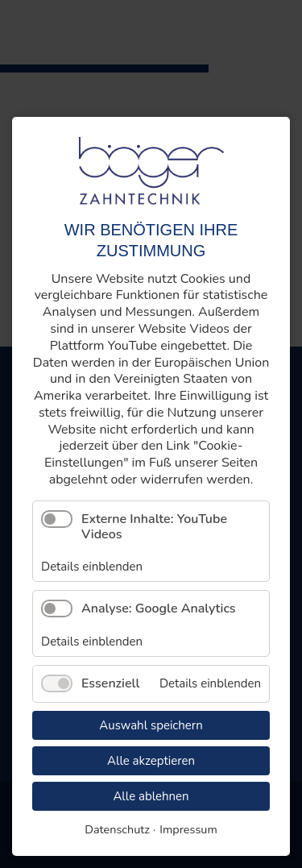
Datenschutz (117, 829)
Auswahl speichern (151, 725)
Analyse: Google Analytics (159, 608)
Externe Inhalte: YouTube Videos (154, 527)
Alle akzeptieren (151, 761)
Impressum (188, 829)
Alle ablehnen (151, 796)
